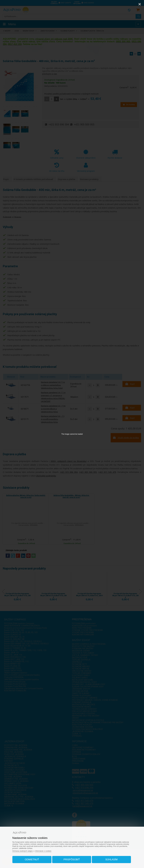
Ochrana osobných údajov (25, 850)
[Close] (140, 4)
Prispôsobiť (72, 859)
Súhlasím (110, 859)
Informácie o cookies (46, 850)
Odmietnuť (33, 859)
